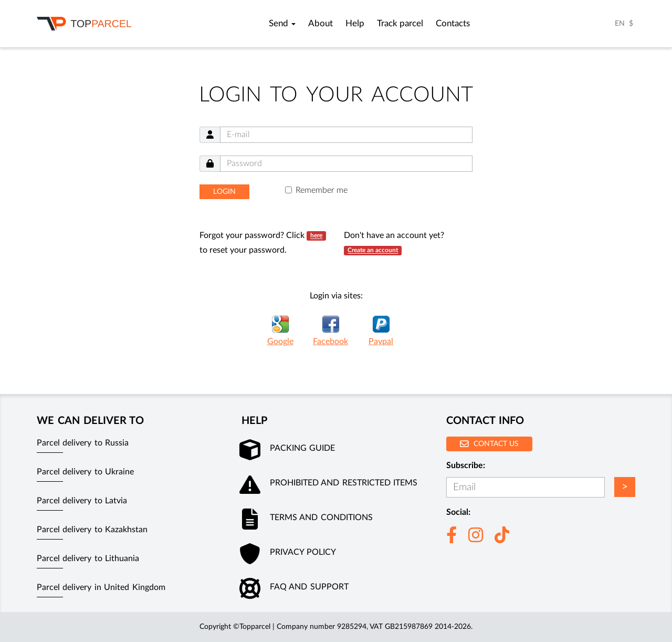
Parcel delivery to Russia (83, 443)
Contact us (489, 444)
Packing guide (302, 448)
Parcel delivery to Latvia (82, 501)
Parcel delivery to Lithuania (88, 558)
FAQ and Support (309, 587)
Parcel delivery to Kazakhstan (92, 530)
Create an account (373, 251)
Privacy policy (303, 552)
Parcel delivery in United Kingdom (101, 587)
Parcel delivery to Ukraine (85, 472)
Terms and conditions (321, 517)
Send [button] (282, 24)
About (321, 24)
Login (224, 192)
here (316, 236)
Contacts (453, 24)
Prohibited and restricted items (344, 483)
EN (620, 24)
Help (355, 24)
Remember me (322, 190)
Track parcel (400, 24)
